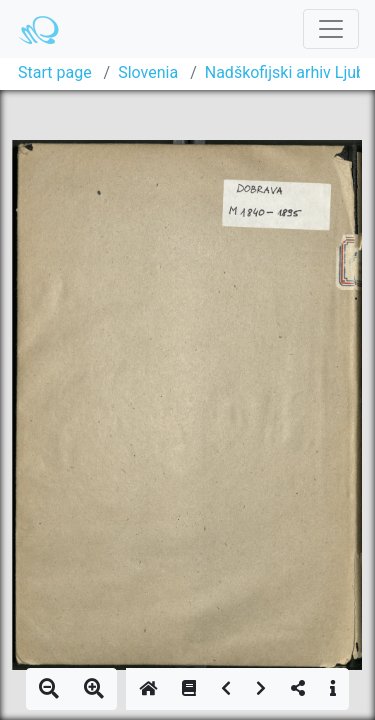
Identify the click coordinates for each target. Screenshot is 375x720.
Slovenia (148, 72)
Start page (55, 72)
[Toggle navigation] (331, 29)
